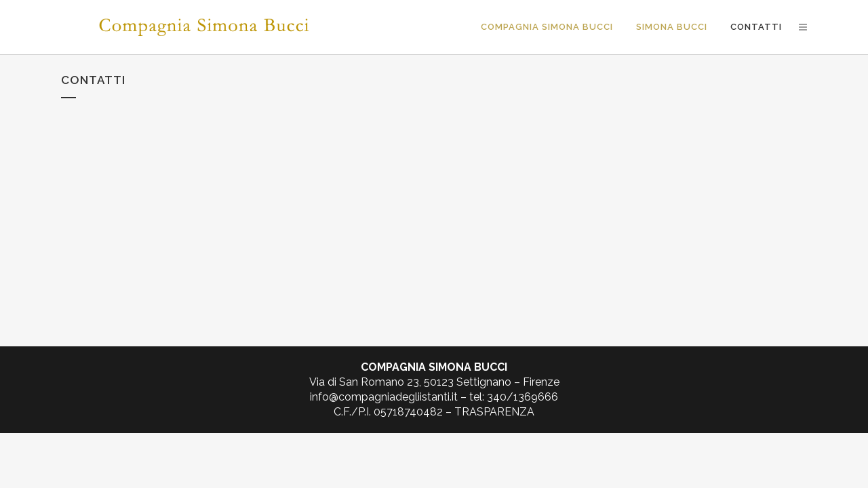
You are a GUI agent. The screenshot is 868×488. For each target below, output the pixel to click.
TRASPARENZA (494, 412)
